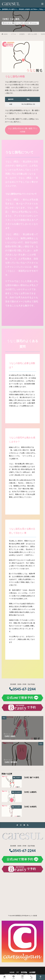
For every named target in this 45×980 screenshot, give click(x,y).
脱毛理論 (24, 972)
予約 (22, 977)
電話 (31, 977)
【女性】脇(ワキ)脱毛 (31, 777)
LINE (13, 977)
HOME (6, 34)
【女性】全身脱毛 (30, 807)
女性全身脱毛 (17, 807)
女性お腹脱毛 (17, 792)
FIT (18, 972)
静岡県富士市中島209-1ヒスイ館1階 (26, 916)
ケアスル (13, 34)
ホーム (4, 977)
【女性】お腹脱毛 (30, 792)
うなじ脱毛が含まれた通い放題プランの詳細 (22, 130)
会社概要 (32, 972)
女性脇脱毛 (18, 778)
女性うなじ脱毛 (19, 23)
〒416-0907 (12, 916)
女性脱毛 (26, 23)
